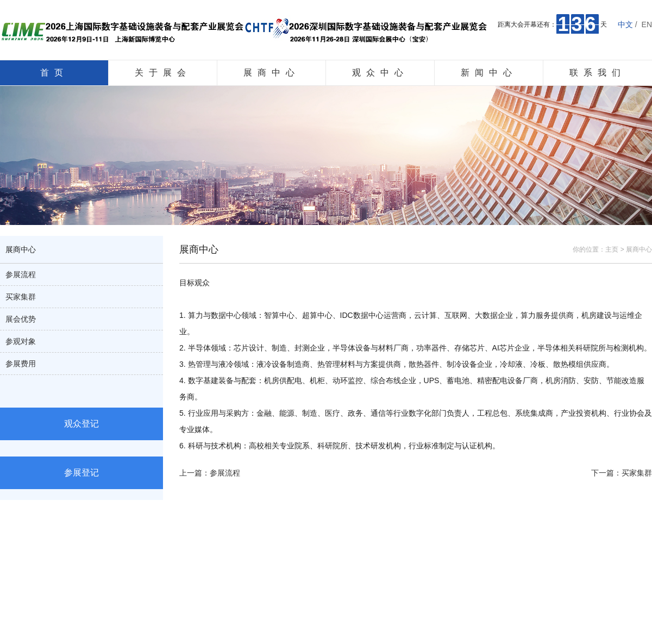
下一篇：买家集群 (622, 473)
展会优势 (21, 319)
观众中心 (380, 73)
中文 (625, 24)
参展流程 (21, 274)
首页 (54, 73)
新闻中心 (489, 73)
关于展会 (163, 73)
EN (647, 24)
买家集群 (21, 297)
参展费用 (21, 364)
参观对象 (21, 341)
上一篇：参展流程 (210, 473)
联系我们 (598, 73)
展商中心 (272, 73)
